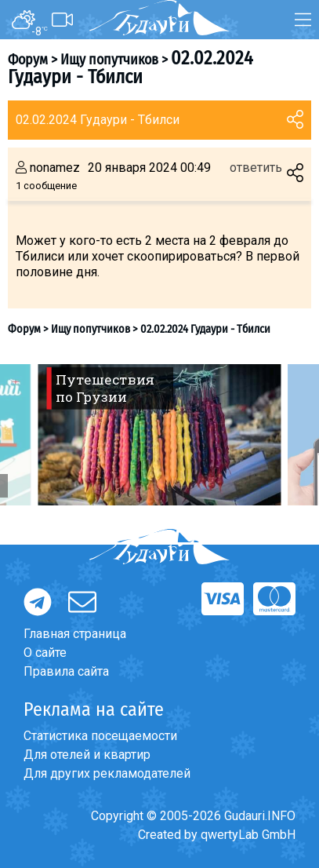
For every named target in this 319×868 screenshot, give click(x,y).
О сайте (45, 653)
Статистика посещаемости (100, 736)
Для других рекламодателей (107, 773)
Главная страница (75, 634)
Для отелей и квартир (87, 755)
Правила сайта (66, 671)
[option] (159, 435)
